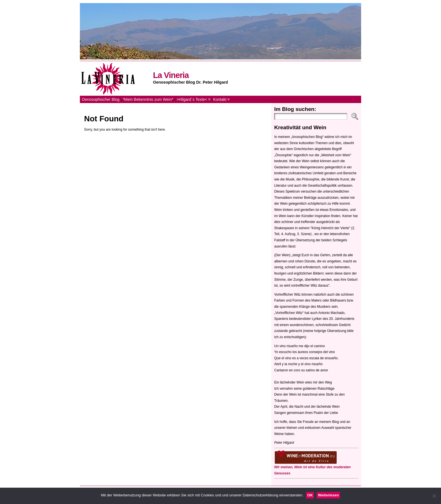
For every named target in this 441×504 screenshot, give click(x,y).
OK (310, 495)
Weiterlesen (328, 495)
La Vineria (171, 75)
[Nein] (434, 496)
